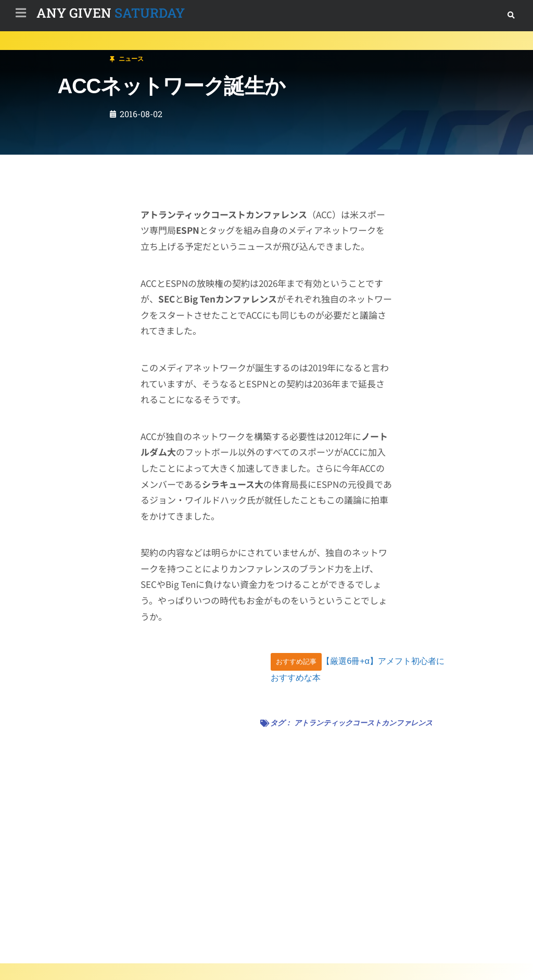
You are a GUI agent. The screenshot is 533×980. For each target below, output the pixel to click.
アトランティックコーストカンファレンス (363, 723)
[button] (511, 15)
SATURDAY (111, 13)
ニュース (70, 54)
